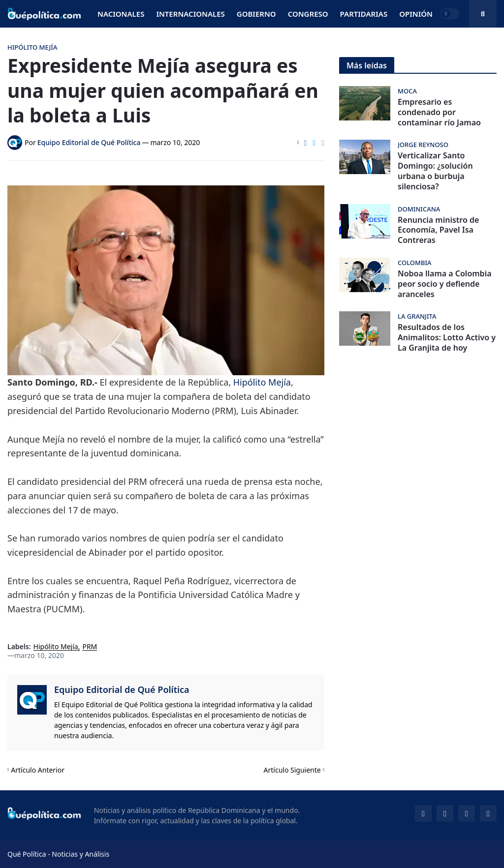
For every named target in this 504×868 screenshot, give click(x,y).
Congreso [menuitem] (308, 14)
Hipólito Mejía (262, 382)
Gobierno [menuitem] (256, 14)
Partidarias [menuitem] (364, 14)
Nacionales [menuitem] (121, 14)
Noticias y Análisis (80, 854)
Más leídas (367, 65)
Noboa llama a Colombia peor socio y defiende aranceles (445, 284)
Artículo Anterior (38, 770)
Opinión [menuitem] (416, 14)
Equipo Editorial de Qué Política (122, 689)
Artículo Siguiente (292, 770)
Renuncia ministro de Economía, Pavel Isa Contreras (438, 230)
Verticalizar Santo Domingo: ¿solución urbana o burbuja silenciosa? (435, 171)
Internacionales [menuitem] (190, 14)
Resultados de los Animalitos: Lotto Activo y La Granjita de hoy (447, 337)
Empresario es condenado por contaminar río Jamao (439, 112)
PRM (90, 647)
